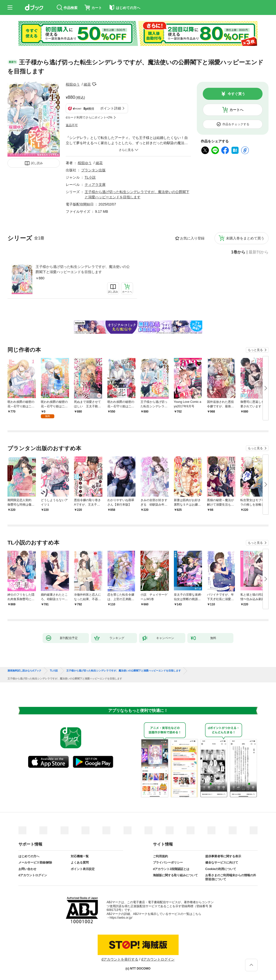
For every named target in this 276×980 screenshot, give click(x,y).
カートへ (236, 110)
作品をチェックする (236, 124)
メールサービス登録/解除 (35, 863)
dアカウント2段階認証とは (171, 869)
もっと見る (255, 350)
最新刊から (259, 252)
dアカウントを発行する (120, 959)
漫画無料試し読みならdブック (24, 671)
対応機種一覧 (80, 856)
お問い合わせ (27, 869)
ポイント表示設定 (83, 869)
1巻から (238, 252)
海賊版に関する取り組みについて (175, 875)
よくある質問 (80, 863)
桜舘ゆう (73, 84)
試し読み (37, 163)
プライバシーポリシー (168, 863)
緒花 (87, 84)
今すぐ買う (236, 94)
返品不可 (72, 125)
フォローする (94, 84)
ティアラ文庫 (95, 185)
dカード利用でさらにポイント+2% (89, 117)
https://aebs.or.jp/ (121, 918)
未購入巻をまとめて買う (245, 238)
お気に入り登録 (192, 238)
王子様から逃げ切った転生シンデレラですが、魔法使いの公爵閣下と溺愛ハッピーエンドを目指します (83, 269)
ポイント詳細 (111, 108)
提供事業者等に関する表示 (223, 856)
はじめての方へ (29, 856)
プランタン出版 (93, 170)
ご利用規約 (160, 856)
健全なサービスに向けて (222, 863)
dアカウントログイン (33, 875)
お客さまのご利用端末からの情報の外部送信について (231, 877)
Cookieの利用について (221, 869)
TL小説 (90, 177)
